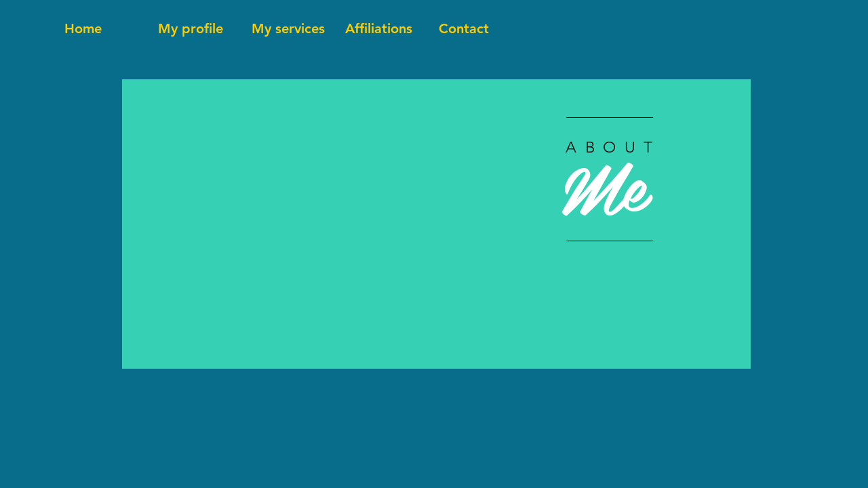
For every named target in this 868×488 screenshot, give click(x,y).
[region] (436, 224)
